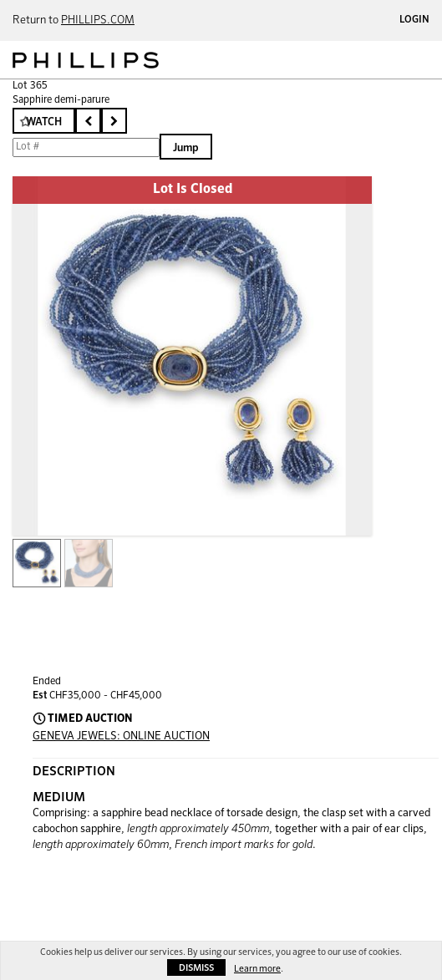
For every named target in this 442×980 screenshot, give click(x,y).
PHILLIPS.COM (98, 20)
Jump (186, 148)
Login (414, 20)
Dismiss (196, 968)
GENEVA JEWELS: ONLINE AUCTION (121, 736)
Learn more (257, 969)
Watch (44, 122)
